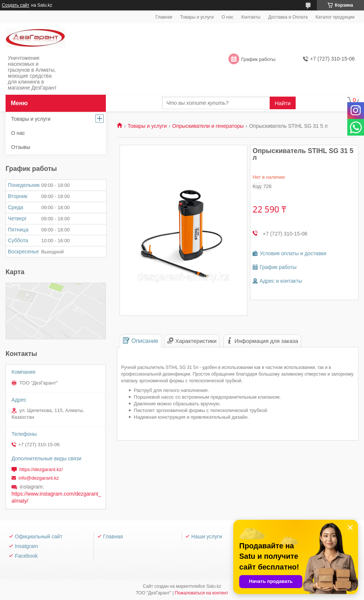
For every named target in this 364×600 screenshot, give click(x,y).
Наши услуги (207, 536)
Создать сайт (16, 5)
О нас (227, 17)
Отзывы (21, 147)
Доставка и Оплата (288, 17)
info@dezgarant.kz (39, 478)
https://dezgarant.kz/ (41, 469)
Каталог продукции (335, 17)
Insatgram (26, 546)
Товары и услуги (197, 17)
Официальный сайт (39, 536)
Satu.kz (214, 586)
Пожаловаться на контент (201, 593)
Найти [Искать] (283, 103)
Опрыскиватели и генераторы (208, 126)
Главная (164, 17)
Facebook (26, 556)
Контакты (251, 17)
